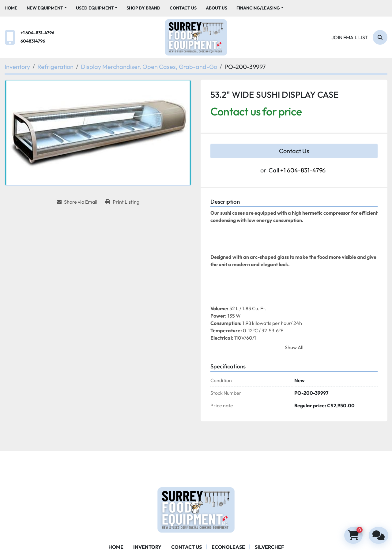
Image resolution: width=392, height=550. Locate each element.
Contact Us (183, 8)
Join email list (350, 37)
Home (11, 8)
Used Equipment (95, 8)
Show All (294, 347)
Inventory (147, 547)
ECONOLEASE (228, 547)
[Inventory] (17, 67)
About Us (217, 8)
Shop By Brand (143, 8)
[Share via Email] (77, 202)
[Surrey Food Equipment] (196, 509)
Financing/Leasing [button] (258, 8)
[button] (47, 8)
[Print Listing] (122, 202)
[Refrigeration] (55, 67)
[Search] (380, 37)
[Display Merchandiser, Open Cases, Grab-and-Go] (149, 67)
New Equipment (45, 8)
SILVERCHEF (269, 547)
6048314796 (33, 41)
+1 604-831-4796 (37, 33)
